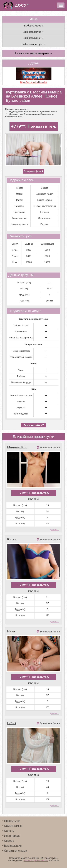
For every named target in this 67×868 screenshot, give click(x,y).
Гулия (12, 723)
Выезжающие (13, 846)
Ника (11, 631)
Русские (44, 224)
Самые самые (13, 826)
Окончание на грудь (21, 382)
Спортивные (44, 218)
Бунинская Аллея (44, 194)
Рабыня (21, 376)
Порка (21, 370)
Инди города (12, 836)
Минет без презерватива (21, 338)
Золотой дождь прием (21, 396)
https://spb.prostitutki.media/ (33, 82)
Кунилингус (21, 332)
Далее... (54, 529)
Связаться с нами (16, 851)
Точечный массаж (21, 351)
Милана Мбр (17, 447)
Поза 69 (21, 402)
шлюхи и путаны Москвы (36, 861)
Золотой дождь (21, 414)
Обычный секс (21, 326)
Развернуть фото (33, 171)
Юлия (12, 539)
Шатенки (44, 212)
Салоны (9, 831)
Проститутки (12, 821)
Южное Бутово (44, 200)
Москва (44, 188)
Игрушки (21, 408)
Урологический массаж (21, 357)
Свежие (9, 841)
